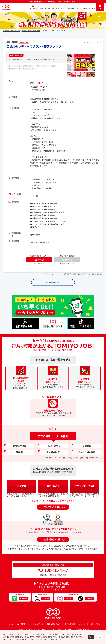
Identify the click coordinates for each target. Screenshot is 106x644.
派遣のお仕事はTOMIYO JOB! (11, 31)
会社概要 (78, 8)
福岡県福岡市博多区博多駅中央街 (31, 31)
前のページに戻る (53, 282)
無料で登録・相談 (52, 539)
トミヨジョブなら (44, 8)
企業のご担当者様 (89, 8)
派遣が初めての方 (58, 8)
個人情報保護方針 (82, 629)
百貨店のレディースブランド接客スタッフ (34, 47)
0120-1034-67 (53, 570)
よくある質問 (70, 8)
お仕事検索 (33, 8)
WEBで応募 (40, 260)
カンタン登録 (56, 629)
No (100, 637)
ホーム (10, 624)
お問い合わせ (42, 629)
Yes (91, 637)
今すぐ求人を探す (52, 507)
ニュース (82, 624)
